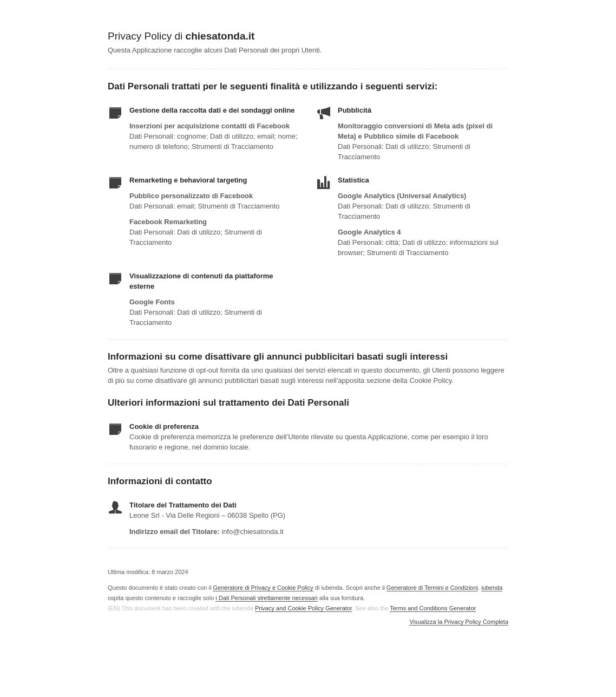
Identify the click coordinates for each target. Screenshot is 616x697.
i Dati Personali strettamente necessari (266, 598)
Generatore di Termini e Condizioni (432, 588)
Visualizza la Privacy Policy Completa (459, 622)
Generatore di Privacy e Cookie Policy (263, 588)
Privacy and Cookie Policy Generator (303, 608)
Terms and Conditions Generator (432, 608)
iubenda (492, 588)
